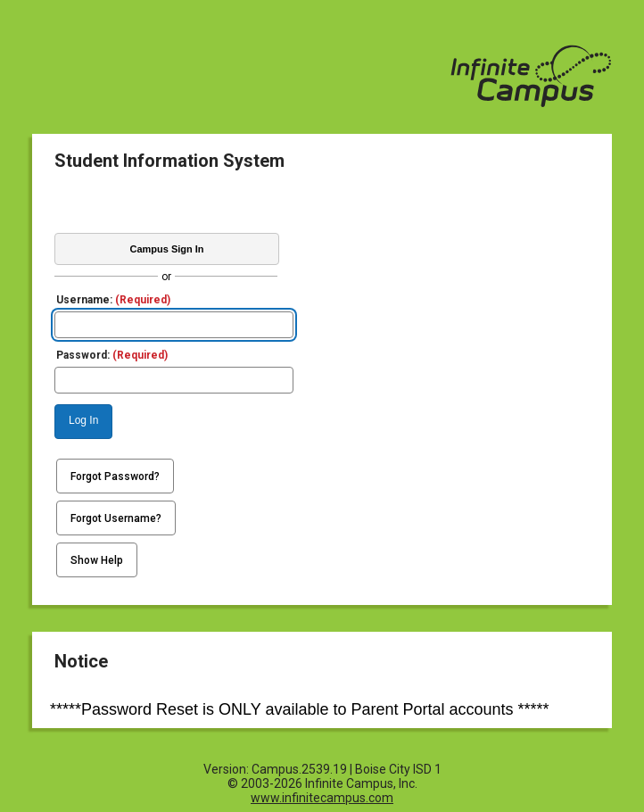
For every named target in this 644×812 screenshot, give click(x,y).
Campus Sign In (166, 249)
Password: (112, 355)
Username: (113, 300)
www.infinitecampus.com (322, 798)
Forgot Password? (115, 476)
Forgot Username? (116, 518)
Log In (83, 420)
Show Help (97, 560)
